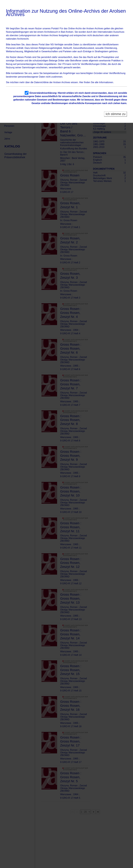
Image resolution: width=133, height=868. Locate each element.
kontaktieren (17, 73)
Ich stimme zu (116, 114)
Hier (81, 82)
